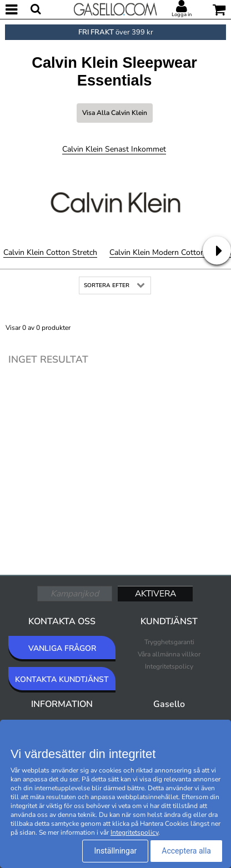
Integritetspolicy (169, 666)
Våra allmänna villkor (169, 654)
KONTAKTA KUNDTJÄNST (62, 679)
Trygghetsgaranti (169, 642)
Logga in (182, 14)
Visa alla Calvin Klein (115, 113)
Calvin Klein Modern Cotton (157, 252)
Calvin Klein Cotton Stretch (50, 252)
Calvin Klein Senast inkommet (114, 149)
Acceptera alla (186, 851)
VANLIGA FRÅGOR (62, 648)
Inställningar (115, 851)
